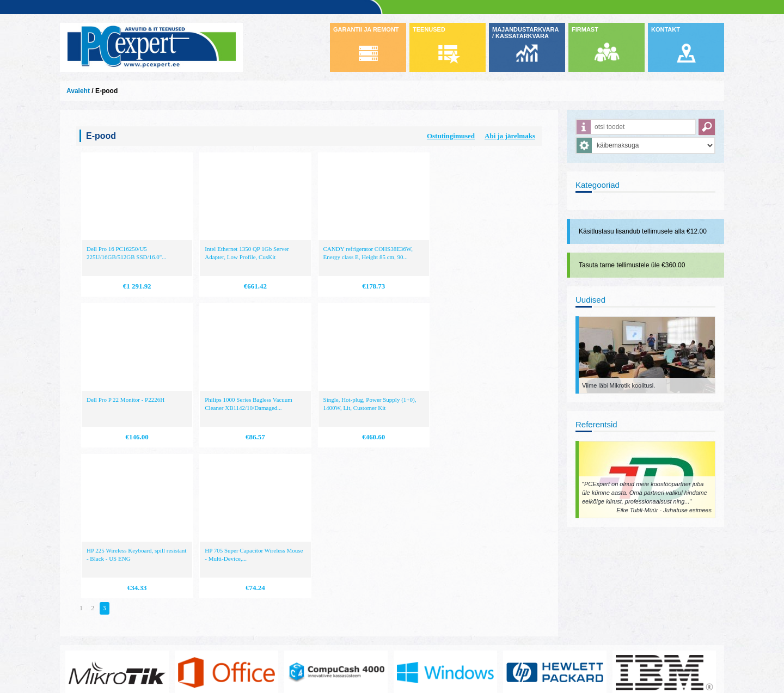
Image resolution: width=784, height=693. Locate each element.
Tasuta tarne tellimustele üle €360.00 (632, 265)
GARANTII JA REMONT (366, 29)
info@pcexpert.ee (93, 653)
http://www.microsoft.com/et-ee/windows (445, 563)
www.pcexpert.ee (93, 644)
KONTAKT (666, 29)
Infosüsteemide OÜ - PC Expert (151, 47)
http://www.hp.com (555, 563)
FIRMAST (585, 29)
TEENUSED (429, 29)
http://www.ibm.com (664, 563)
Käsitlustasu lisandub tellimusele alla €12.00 (643, 231)
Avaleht (78, 91)
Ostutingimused (451, 136)
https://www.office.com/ (226, 563)
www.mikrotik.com (117, 563)
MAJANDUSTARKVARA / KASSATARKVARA (525, 33)
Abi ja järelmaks (510, 136)
